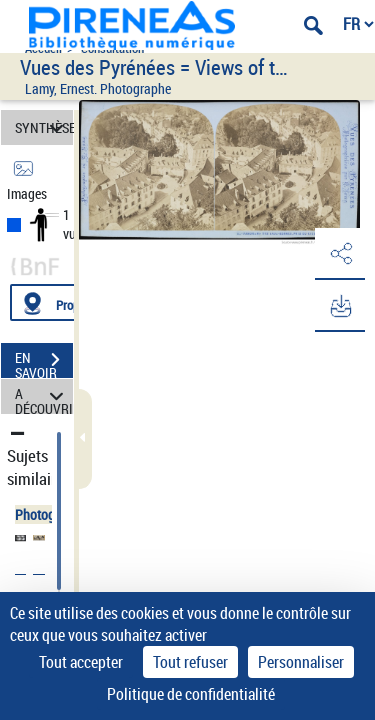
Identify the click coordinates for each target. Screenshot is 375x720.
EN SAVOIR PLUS (44, 362)
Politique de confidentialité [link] (191, 694)
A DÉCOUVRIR (44, 396)
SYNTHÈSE (44, 127)
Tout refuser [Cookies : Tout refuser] (190, 662)
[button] (340, 254)
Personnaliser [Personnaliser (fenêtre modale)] (301, 662)
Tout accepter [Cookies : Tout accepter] (81, 662)
